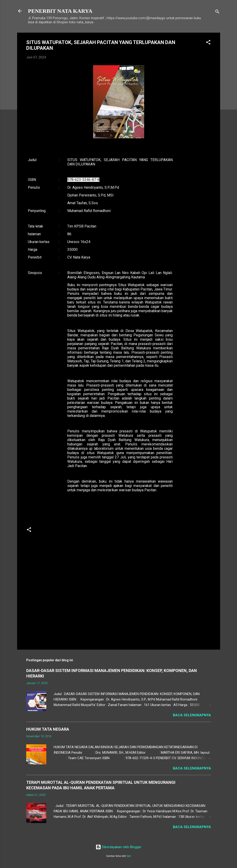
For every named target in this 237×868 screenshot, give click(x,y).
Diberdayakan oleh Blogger (118, 847)
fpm (129, 856)
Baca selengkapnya (192, 715)
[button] (208, 43)
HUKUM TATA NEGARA (48, 729)
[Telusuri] (217, 12)
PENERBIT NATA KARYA (60, 11)
